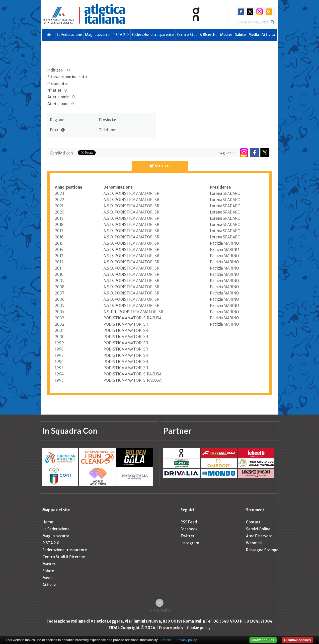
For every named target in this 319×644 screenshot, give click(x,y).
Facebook (189, 529)
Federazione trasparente (153, 35)
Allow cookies (263, 640)
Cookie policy (199, 628)
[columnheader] (79, 187)
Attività (268, 35)
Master (226, 35)
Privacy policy (171, 628)
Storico (160, 166)
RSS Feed (189, 522)
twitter (250, 12)
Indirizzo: (59, 70)
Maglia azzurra (97, 35)
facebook (241, 12)
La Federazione (69, 35)
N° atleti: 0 (57, 90)
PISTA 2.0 (121, 35)
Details (166, 640)
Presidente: (58, 84)
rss (269, 12)
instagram (260, 12)
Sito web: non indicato (67, 77)
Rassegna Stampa (262, 550)
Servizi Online (258, 529)
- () (67, 70)
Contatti (254, 522)
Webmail (254, 543)
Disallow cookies (297, 640)
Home (48, 522)
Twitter (187, 536)
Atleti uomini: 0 (61, 97)
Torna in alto (160, 610)
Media (254, 35)
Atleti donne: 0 (61, 104)
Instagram (190, 543)
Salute (240, 35)
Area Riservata (259, 536)
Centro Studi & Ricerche (197, 35)
